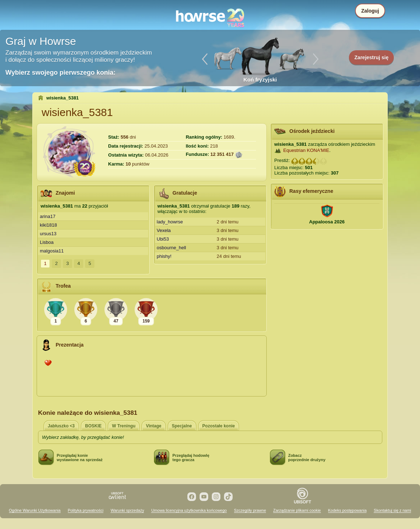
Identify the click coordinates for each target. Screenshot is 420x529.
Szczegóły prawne (250, 510)
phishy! (164, 256)
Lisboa (47, 242)
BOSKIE (93, 426)
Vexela (164, 230)
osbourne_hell (172, 248)
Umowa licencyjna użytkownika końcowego (189, 510)
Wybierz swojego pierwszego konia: (60, 73)
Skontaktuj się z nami (392, 510)
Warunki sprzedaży (127, 510)
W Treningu (124, 426)
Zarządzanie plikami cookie (297, 510)
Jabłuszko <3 (61, 426)
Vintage (153, 426)
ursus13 (48, 234)
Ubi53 (163, 239)
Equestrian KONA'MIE (306, 150)
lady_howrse (170, 222)
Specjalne (182, 426)
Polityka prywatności (86, 510)
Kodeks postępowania (347, 510)
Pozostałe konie (219, 426)
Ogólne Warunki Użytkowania (35, 510)
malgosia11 (52, 251)
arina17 (48, 216)
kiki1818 (48, 225)
